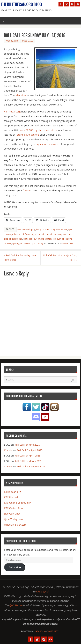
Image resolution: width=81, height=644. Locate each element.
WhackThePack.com (15, 525)
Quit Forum (16, 605)
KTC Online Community (17, 503)
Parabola (40, 631)
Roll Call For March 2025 (28, 461)
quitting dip (18, 243)
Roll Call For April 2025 (30, 450)
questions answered (49, 144)
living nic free (43, 229)
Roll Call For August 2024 (31, 466)
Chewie (8, 450)
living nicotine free (59, 229)
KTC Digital (42, 592)
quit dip (42, 234)
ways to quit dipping (33, 243)
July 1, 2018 (12, 41)
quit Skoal (28, 239)
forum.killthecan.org (27, 135)
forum (26, 190)
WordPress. (54, 631)
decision (21, 95)
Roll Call (28, 41)
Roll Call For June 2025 (27, 445)
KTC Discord (11, 497)
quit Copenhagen (29, 234)
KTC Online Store (14, 508)
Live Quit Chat (12, 514)
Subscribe (15, 567)
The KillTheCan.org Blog (21, 4)
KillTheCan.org (12, 112)
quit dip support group (57, 234)
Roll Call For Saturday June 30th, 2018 (20, 258)
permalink (67, 243)
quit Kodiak (17, 239)
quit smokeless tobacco (45, 239)
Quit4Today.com (13, 519)
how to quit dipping (26, 229)
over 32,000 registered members (39, 130)
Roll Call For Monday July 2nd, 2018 (60, 258)
